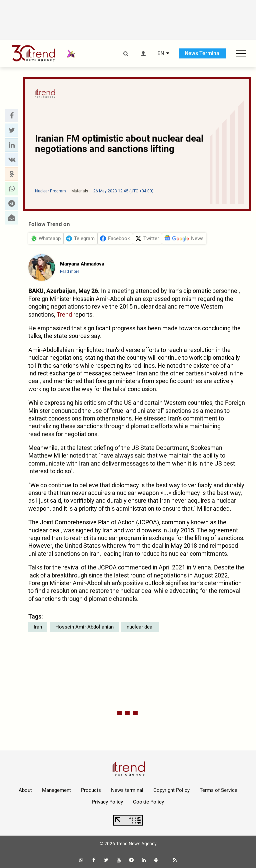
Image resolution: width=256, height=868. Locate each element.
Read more (70, 272)
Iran (38, 627)
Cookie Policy (148, 802)
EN (161, 53)
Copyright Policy (171, 790)
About (25, 790)
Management (56, 790)
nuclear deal (140, 627)
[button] (12, 116)
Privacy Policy (107, 802)
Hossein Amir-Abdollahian (84, 627)
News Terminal (203, 53)
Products (91, 790)
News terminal (127, 790)
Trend (64, 314)
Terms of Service (218, 790)
